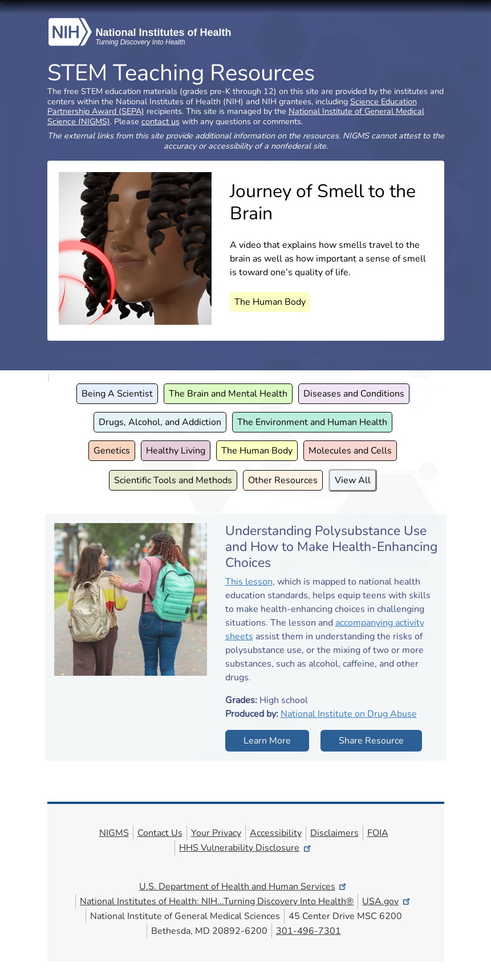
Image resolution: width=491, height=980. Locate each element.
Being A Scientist (117, 394)
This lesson (249, 582)
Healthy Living (176, 451)
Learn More (267, 741)
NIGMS (114, 833)
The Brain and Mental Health (228, 394)
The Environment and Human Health (312, 422)
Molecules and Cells (350, 451)
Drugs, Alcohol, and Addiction (160, 422)
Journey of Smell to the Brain (323, 202)
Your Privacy (216, 833)
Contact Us (160, 833)
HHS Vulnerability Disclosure (245, 848)
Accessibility (276, 833)
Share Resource (371, 741)
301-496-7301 (309, 931)
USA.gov (387, 901)
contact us (161, 121)
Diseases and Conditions (354, 394)
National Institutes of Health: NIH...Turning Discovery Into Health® (217, 901)
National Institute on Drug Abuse (349, 714)
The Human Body (270, 302)
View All (353, 480)
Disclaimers (334, 833)
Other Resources (283, 480)
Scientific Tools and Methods (173, 480)
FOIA (378, 833)
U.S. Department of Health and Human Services (244, 887)
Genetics (112, 451)
